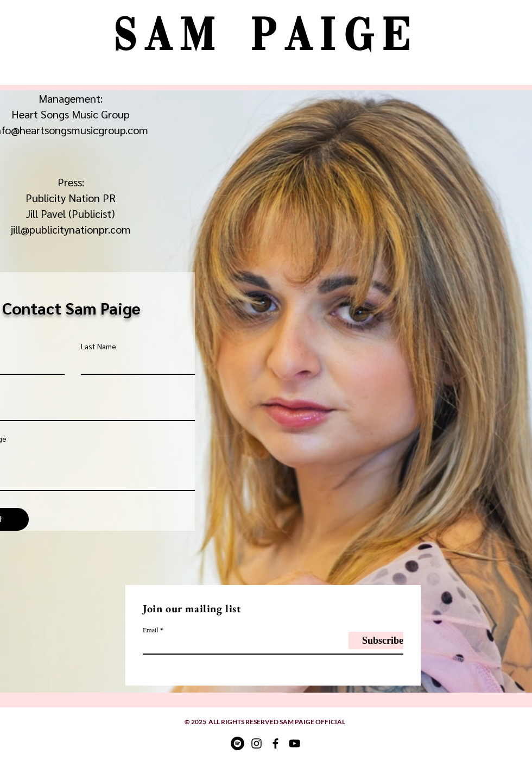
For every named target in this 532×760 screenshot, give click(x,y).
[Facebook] (275, 743)
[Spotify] (237, 743)
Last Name (99, 346)
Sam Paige (266, 39)
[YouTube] (294, 743)
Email (151, 630)
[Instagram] (256, 743)
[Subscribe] (376, 640)
